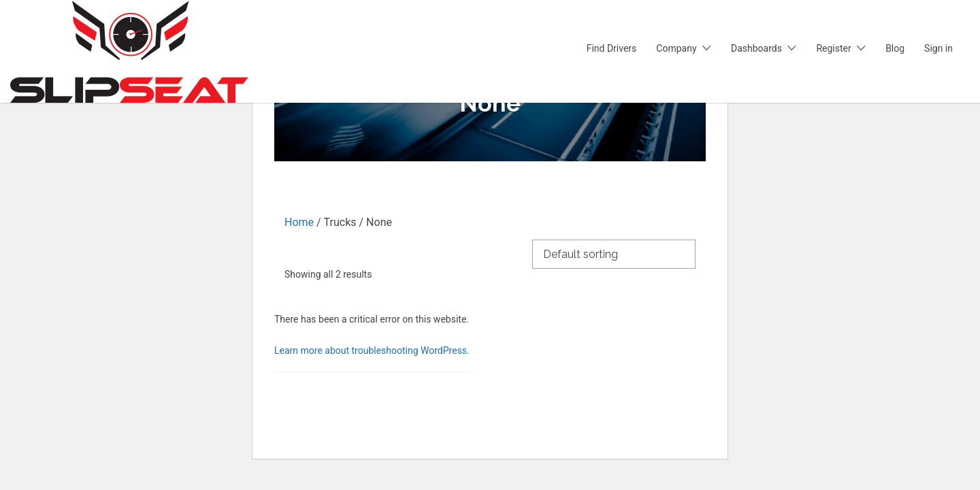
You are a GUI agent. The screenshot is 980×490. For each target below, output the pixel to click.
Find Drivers (612, 48)
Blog (895, 48)
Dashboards (756, 48)
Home (299, 222)
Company (676, 48)
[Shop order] (614, 254)
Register (833, 48)
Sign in (938, 48)
